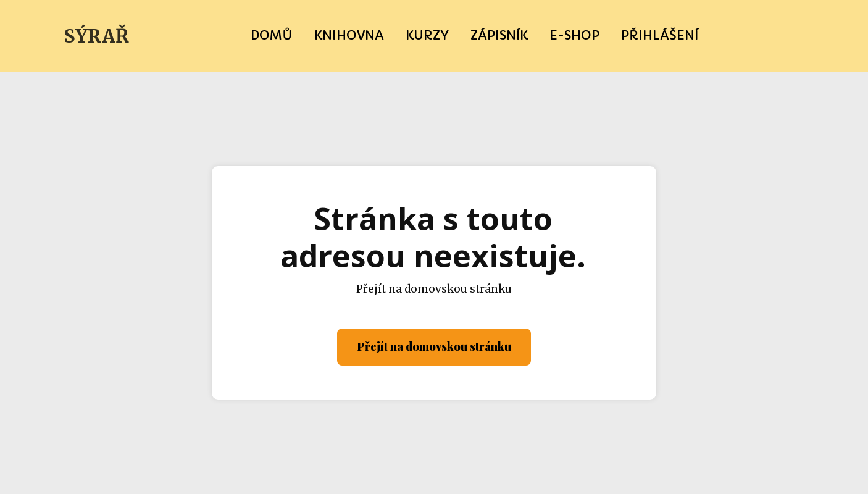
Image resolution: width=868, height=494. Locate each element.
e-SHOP (574, 36)
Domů (272, 36)
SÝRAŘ (96, 36)
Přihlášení (660, 36)
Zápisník (499, 36)
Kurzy (427, 36)
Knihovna (349, 36)
